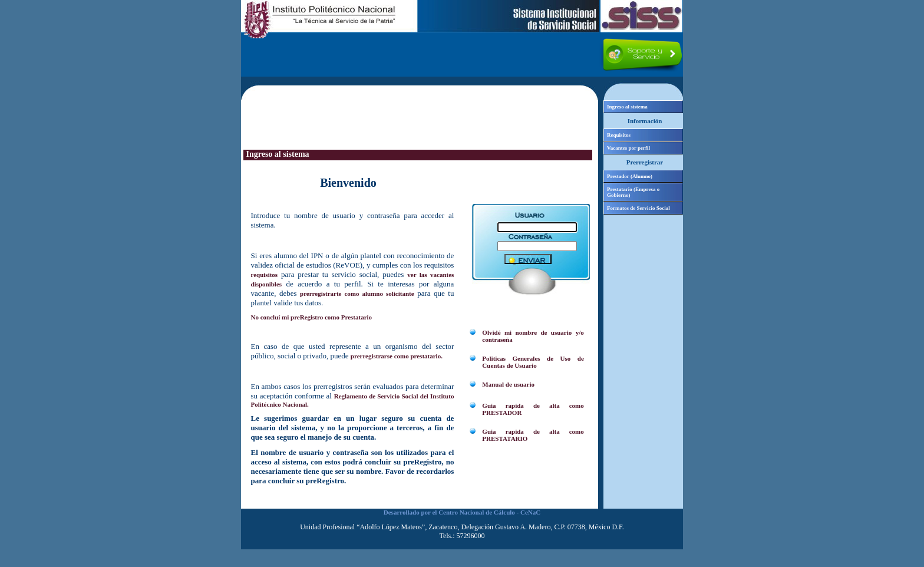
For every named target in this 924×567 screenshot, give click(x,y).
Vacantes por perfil (628, 148)
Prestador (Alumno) (630, 176)
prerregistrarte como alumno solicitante (357, 294)
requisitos (265, 275)
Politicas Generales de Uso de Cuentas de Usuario (533, 362)
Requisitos (619, 135)
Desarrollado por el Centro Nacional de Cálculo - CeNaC (462, 512)
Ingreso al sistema (627, 107)
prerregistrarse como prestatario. (397, 356)
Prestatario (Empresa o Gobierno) (633, 192)
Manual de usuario (508, 384)
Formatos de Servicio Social (638, 208)
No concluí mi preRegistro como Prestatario (312, 317)
